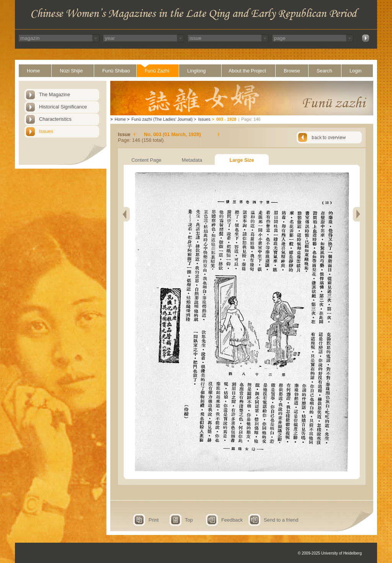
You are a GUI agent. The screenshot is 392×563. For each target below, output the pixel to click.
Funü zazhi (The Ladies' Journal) (162, 119)
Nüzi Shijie (71, 71)
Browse (292, 71)
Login (355, 71)
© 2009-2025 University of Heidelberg (330, 553)
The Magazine (55, 94)
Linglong (196, 71)
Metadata (192, 160)
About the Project (247, 71)
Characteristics (55, 119)
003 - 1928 (226, 119)
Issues (46, 131)
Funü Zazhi (157, 71)
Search (324, 71)
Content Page (146, 160)
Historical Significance (63, 107)
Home (33, 71)
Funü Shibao (116, 71)
